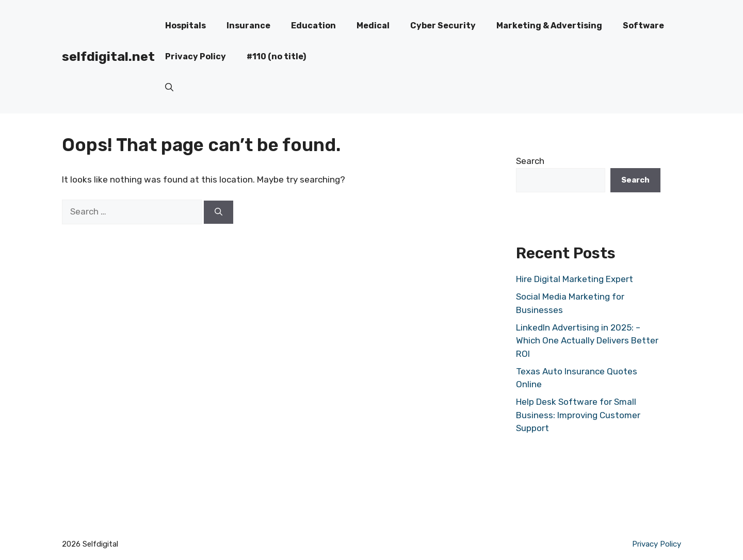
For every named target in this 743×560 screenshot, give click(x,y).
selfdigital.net (108, 56)
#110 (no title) (276, 56)
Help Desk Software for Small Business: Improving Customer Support (578, 415)
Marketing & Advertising (549, 26)
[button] (169, 88)
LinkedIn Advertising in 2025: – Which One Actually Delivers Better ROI (587, 341)
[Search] (219, 212)
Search (530, 161)
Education (313, 26)
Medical (373, 26)
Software (643, 26)
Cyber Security (443, 26)
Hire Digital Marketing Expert (575, 279)
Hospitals (185, 26)
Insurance (248, 26)
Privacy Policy (196, 56)
